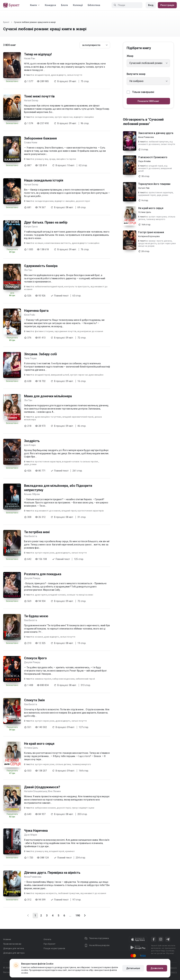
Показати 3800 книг (148, 101)
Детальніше (133, 968)
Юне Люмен (54, 791)
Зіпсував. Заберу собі (40, 354)
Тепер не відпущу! (38, 54)
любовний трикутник (69, 893)
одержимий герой (147, 195)
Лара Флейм (144, 161)
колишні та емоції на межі (80, 595)
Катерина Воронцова (149, 236)
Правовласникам (12, 944)
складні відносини (44, 117)
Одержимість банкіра (41, 266)
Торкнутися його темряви (154, 184)
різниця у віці (42, 159)
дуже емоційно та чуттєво (48, 417)
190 (78, 916)
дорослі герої (83, 201)
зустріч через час (64, 117)
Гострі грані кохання (151, 232)
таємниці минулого (81, 764)
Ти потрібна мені (37, 532)
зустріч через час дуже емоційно (87, 375)
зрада (52, 159)
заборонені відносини (63, 679)
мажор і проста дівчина (160, 241)
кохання (39, 637)
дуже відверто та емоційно (86, 243)
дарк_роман (30, 464)
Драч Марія (31, 835)
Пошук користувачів (54, 948)
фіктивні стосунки (44, 331)
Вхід (151, 5)
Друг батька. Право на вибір (46, 222)
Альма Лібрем (32, 494)
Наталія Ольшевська (36, 791)
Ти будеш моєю (36, 616)
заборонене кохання (45, 808)
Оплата (47, 939)
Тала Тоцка (30, 358)
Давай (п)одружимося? (42, 787)
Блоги (64, 5)
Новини (7, 939)
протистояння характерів (48, 462)
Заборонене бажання (40, 138)
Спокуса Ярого (35, 658)
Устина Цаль (31, 748)
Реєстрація (167, 5)
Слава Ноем (31, 143)
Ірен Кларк (30, 445)
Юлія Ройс (30, 315)
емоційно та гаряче (66, 159)
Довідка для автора (14, 953)
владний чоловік (57, 595)
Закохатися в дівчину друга (156, 133)
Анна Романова (33, 877)
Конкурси (50, 5)
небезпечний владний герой (49, 287)
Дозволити (157, 968)
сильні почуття (75, 75)
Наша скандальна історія (44, 180)
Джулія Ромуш (32, 578)
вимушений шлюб (60, 375)
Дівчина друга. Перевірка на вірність (52, 873)
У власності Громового (153, 157)
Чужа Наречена (36, 831)
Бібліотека (94, 5)
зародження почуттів (65, 331)
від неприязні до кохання (90, 331)
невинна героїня (43, 679)
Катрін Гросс (31, 227)
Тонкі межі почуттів (39, 96)
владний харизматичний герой (78, 417)
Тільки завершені (140, 92)
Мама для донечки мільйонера (48, 396)
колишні (39, 243)
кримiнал (70, 851)
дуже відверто (58, 75)
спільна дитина (63, 764)
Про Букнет (50, 944)
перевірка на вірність (46, 893)
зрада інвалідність (147, 243)
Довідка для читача (14, 948)
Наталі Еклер (31, 100)
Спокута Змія (34, 700)
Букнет (6, 22)
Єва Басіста (31, 536)
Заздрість (32, 441)
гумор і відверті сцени (83, 808)
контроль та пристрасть (77, 287)
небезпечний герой (85, 679)
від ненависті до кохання (48, 511)
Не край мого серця (39, 744)
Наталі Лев (144, 188)
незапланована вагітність (58, 243)
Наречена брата (36, 311)
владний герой (42, 75)
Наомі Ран (30, 58)
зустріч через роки (45, 553)
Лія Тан (28, 270)
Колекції (78, 5)
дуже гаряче (41, 595)
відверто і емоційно (84, 117)
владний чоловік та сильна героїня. (80, 462)
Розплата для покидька (43, 574)
